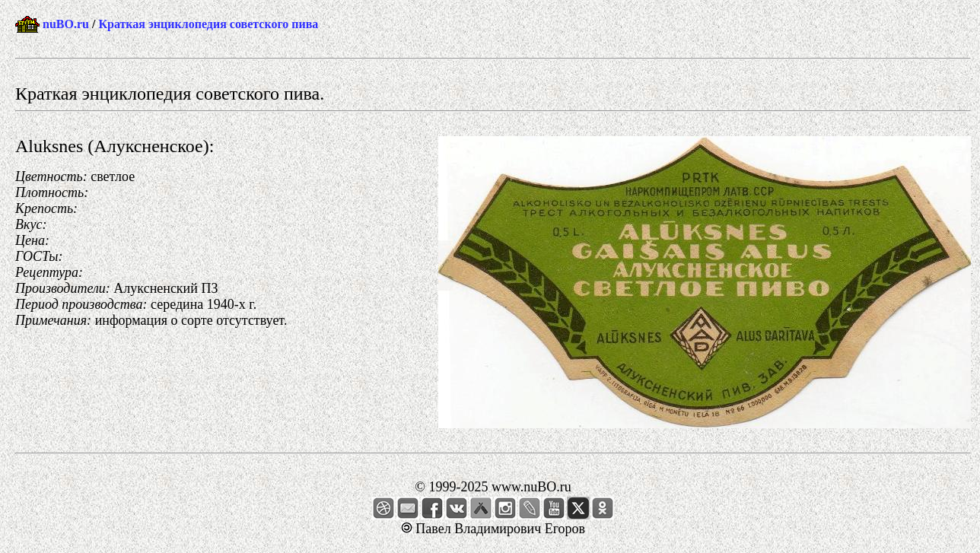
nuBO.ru (66, 24)
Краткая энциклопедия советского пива (208, 24)
